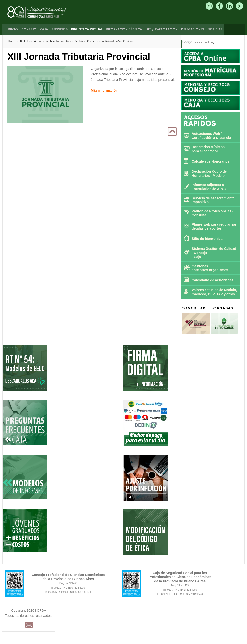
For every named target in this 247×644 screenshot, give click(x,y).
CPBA (42, 12)
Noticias (215, 29)
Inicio (13, 29)
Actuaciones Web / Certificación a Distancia (211, 136)
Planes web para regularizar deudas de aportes (214, 226)
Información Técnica (124, 29)
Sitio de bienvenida (207, 239)
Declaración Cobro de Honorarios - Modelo (209, 174)
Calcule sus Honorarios (211, 161)
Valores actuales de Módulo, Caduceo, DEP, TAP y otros (214, 292)
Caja (44, 29)
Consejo (29, 29)
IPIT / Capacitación (161, 29)
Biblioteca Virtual (87, 29)
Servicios (59, 29)
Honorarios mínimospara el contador (208, 149)
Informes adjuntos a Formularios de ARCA (209, 187)
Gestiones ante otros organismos (210, 268)
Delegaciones (193, 29)
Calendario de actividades (213, 280)
